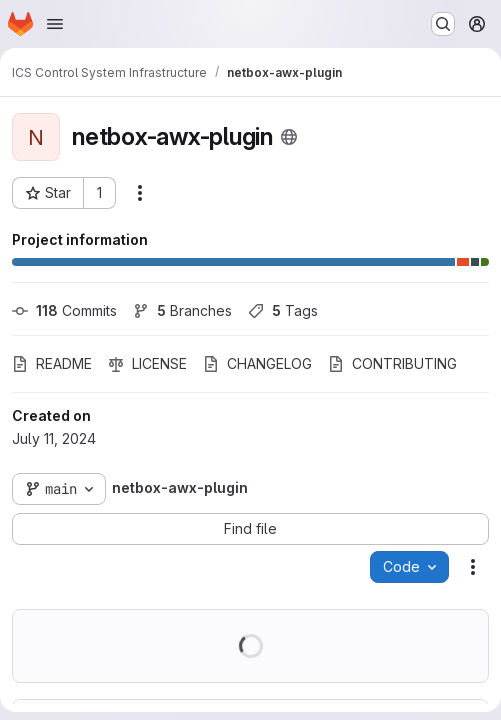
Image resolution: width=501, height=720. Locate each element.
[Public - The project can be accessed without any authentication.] (289, 137)
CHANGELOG (257, 363)
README (52, 363)
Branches (182, 310)
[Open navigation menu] (55, 24)
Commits (64, 310)
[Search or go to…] (443, 24)
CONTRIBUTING (392, 363)
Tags (283, 310)
